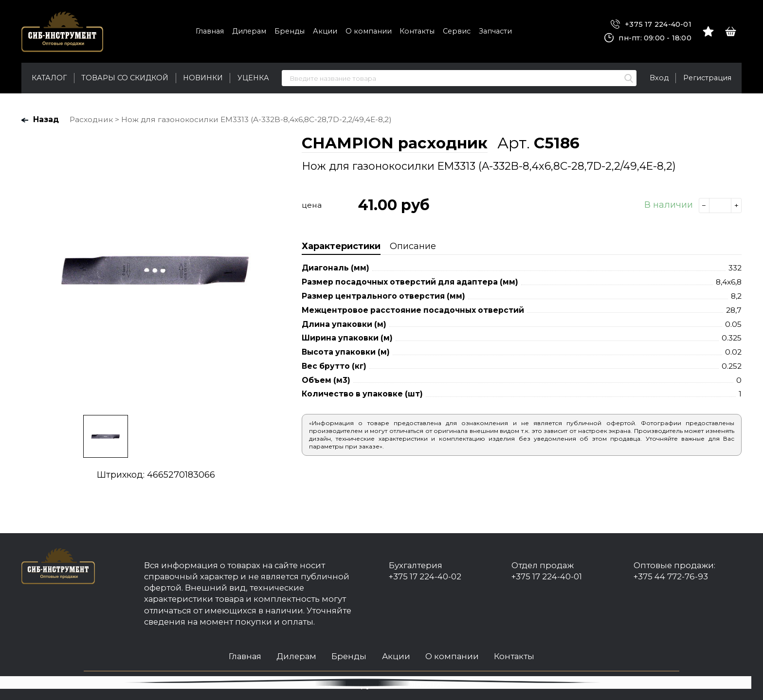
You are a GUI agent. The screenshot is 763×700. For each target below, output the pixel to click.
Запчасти (495, 31)
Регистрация (707, 78)
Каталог (49, 78)
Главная (210, 31)
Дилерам (249, 31)
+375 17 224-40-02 (425, 576)
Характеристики (341, 246)
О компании (369, 31)
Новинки (203, 78)
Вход (659, 78)
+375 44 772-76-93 (671, 576)
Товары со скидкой (125, 78)
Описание (413, 246)
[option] (156, 269)
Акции (325, 31)
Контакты (417, 31)
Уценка (253, 78)
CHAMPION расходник (395, 143)
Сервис (457, 31)
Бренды (290, 31)
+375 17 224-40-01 (651, 25)
